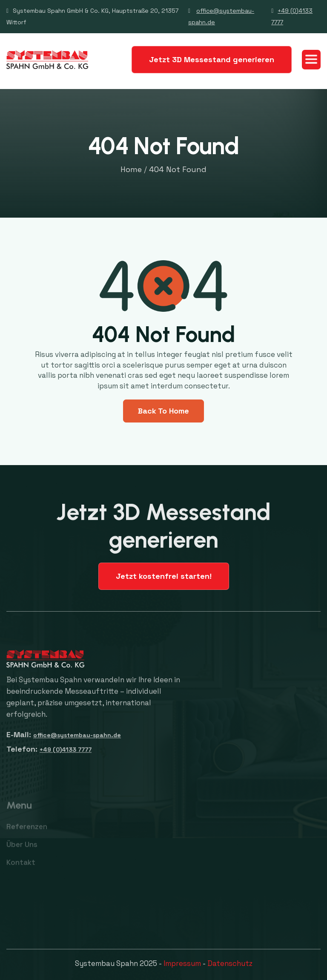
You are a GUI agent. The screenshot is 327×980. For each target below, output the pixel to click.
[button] (311, 60)
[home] (47, 60)
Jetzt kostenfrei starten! (164, 576)
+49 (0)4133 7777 (66, 754)
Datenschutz (230, 963)
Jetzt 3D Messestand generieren (212, 59)
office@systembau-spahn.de (77, 740)
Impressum (182, 963)
